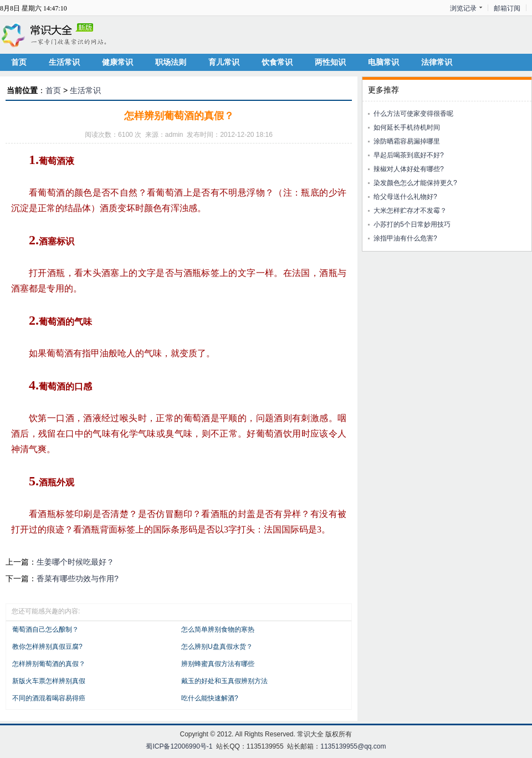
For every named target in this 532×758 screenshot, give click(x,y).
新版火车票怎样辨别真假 (49, 681)
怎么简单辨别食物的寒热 (218, 629)
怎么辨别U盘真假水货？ (217, 647)
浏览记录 (463, 8)
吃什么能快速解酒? (210, 698)
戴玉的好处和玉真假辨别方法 (224, 681)
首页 (19, 62)
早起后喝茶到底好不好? (409, 155)
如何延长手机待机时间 (407, 127)
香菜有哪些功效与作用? (78, 578)
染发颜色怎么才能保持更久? (415, 183)
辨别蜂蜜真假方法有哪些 (218, 664)
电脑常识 (383, 62)
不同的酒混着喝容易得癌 (49, 698)
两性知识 (330, 62)
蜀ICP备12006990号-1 (179, 746)
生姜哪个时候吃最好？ (75, 562)
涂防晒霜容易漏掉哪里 (407, 141)
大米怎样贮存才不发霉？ (410, 211)
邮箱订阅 (507, 8)
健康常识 (117, 62)
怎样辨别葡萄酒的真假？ (49, 664)
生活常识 (64, 62)
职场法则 (171, 62)
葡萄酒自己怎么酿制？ (45, 629)
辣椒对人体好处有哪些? (409, 169)
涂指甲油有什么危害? (405, 238)
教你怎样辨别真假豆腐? (47, 647)
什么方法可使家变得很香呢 (413, 114)
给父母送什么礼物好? (405, 197)
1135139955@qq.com (353, 746)
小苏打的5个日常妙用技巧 (412, 224)
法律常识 (437, 62)
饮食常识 (277, 62)
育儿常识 (224, 62)
